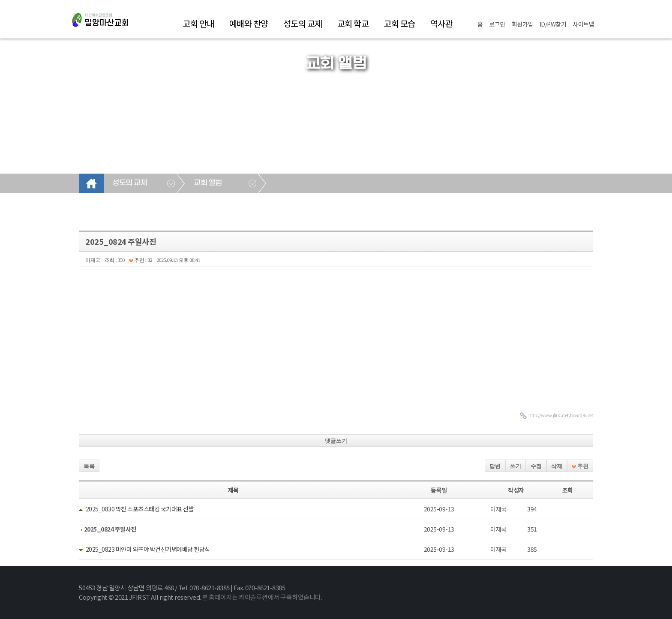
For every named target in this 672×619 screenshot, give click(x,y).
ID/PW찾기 (553, 24)
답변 (495, 466)
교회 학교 (353, 23)
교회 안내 (198, 23)
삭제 (557, 466)
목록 (89, 466)
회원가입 (522, 24)
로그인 (497, 24)
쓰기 (516, 466)
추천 (580, 466)
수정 (536, 466)
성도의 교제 (303, 23)
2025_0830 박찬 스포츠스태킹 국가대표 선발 (140, 509)
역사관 (442, 23)
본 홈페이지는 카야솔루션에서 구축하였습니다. (262, 597)
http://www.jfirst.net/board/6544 (561, 415)
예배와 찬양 (249, 23)
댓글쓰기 (336, 441)
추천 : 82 (141, 260)
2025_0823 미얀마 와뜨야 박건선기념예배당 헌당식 (148, 549)
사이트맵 (583, 24)
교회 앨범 (208, 183)
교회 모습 (399, 23)
